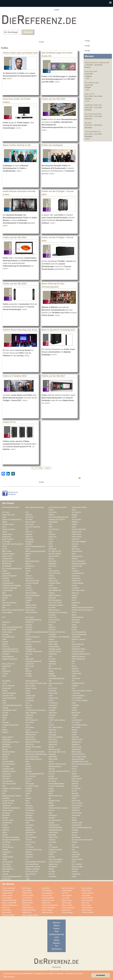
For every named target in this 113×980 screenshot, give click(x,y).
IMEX (27, 669)
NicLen (51, 762)
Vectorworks (7, 852)
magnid (74, 732)
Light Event (53, 713)
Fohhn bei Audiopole (52, 145)
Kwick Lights (53, 693)
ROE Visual (76, 801)
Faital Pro (52, 627)
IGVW (74, 666)
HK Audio (52, 659)
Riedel (74, 798)
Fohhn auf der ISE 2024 (53, 99)
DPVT (74, 600)
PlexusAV (75, 781)
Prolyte (51, 788)
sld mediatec (30, 820)
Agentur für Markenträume (12, 520)
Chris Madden (27, 891)
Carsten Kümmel (8, 891)
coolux (51, 585)
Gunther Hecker (28, 895)
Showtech (29, 818)
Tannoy (74, 835)
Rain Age (75, 793)
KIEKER (75, 686)
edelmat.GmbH (31, 605)
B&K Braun (76, 549)
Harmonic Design (55, 651)
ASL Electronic (54, 529)
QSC (4, 793)
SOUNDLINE (76, 825)
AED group (29, 517)
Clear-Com (29, 578)
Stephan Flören (48, 912)
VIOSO (51, 854)
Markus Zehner (8, 737)
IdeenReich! (7, 666)
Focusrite (6, 634)
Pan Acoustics (30, 776)
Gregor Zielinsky (88, 893)
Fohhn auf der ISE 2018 (15, 284)
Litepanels (29, 718)
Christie (51, 576)
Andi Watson (27, 888)
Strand (5, 832)
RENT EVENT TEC (56, 796)
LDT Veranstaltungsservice (12, 705)
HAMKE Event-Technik (10, 651)
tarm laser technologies (11, 837)
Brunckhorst (30, 566)
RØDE (51, 803)
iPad (56, 931)
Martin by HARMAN (56, 737)
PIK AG (28, 781)
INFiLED (28, 671)
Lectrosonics (53, 705)
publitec (51, 791)
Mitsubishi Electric (9, 752)
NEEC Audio (53, 759)
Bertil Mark (46, 888)
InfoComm (75, 671)
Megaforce (76, 744)
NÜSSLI (28, 766)
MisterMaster (76, 749)
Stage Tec (6, 830)
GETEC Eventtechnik (33, 642)
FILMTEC (52, 630)
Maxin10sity (7, 740)
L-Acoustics (76, 693)
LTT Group (76, 722)
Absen (74, 510)
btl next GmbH (77, 566)
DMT (4, 600)
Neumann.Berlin (8, 762)
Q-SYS (74, 791)
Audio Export (76, 534)
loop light (5, 722)
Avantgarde (30, 542)
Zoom (27, 876)
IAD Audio (52, 664)
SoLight (51, 823)
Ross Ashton (7, 912)
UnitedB (5, 850)
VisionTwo (29, 857)
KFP (50, 686)
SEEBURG (76, 810)
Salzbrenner (7, 806)
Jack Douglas (67, 895)
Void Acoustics (7, 862)
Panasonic (76, 776)
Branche (56, 923)
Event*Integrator (78, 617)
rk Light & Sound (8, 801)
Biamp (28, 559)
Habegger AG (30, 649)
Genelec (52, 639)
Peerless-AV (53, 779)
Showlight (29, 815)
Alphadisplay (53, 522)
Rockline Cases (54, 801)
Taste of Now (53, 837)
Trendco (28, 845)
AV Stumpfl (6, 542)
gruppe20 (29, 647)
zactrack (5, 874)
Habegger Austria (55, 649)
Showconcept (77, 813)
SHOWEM (6, 815)
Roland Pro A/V (8, 803)
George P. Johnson (79, 639)
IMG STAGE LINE (55, 669)
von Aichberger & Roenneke (35, 862)
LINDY (5, 718)
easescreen (6, 605)
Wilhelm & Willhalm (32, 869)
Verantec (29, 852)
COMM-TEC (76, 581)
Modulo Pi (6, 754)
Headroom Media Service (81, 654)
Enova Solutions (31, 612)
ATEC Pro (29, 532)
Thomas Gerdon (88, 912)
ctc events (29, 590)
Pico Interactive (8, 781)
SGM (50, 813)
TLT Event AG (30, 842)
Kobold (5, 691)
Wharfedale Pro (8, 869)
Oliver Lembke (67, 905)
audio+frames (77, 537)
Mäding (74, 730)
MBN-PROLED (31, 740)
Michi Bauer (26, 905)
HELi (27, 656)
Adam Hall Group (8, 515)
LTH (50, 722)
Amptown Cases (8, 524)
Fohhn (28, 634)
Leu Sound (52, 708)
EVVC (4, 625)
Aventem (29, 544)
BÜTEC (28, 568)
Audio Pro (29, 537)
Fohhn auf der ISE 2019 (15, 237)
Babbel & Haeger (8, 554)
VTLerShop (6, 864)
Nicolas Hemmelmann (50, 905)
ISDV (4, 676)
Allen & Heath (30, 522)
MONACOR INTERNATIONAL (36, 754)
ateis (50, 532)
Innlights (28, 674)
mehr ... (88, 79)
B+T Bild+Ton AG (55, 551)
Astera (5, 532)
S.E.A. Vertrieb (77, 803)
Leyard (74, 708)
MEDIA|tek (6, 744)
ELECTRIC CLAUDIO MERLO (13, 610)
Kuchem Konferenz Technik (82, 691)
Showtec (5, 818)
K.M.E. (5, 683)
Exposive (29, 625)
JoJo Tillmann (27, 898)
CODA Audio (53, 581)
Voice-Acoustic (77, 859)
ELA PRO (52, 608)
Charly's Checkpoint (9, 576)
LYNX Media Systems (80, 725)
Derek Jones (86, 891)
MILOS (28, 749)
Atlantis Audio (7, 534)
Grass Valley (53, 644)
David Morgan (67, 891)
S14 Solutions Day (92, 83)
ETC (4, 617)
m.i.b (4, 727)
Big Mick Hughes (68, 888)
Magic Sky (52, 732)
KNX (73, 688)
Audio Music (7, 537)
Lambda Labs (30, 696)
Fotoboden (52, 634)
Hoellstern (52, 661)
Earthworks (76, 603)
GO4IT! (5, 644)
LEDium (28, 708)
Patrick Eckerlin (28, 908)
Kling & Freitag (31, 688)
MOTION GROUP (78, 754)
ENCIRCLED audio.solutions (82, 610)
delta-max (75, 593)
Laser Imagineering (9, 698)
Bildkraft (75, 559)
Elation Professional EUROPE (83, 608)
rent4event (76, 796)
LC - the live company (80, 700)
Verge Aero (53, 852)
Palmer (74, 774)
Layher (51, 700)
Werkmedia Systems (33, 867)
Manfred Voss (27, 900)
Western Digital (77, 867)
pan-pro (51, 776)
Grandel (28, 644)
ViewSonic (29, 854)
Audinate (52, 534)
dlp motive (52, 598)
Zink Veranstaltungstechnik (12, 876)
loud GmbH (29, 722)
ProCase (75, 786)
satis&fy (51, 806)
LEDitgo (5, 708)
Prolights (29, 788)
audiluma (29, 534)
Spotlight (29, 828)
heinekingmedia (8, 656)
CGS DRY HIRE (54, 573)
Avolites (75, 546)
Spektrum (6, 828)
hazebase (6, 654)
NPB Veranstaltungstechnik (82, 764)
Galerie (57, 929)
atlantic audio (77, 532)
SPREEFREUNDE (55, 828)
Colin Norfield (47, 891)
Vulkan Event (53, 864)
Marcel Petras (67, 900)
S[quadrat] (52, 835)
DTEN (28, 603)
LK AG (74, 718)
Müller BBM (53, 757)
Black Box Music (8, 561)
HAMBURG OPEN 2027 (93, 105)
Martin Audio (30, 737)
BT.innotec (52, 566)
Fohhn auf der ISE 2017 (53, 376)
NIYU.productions (9, 764)
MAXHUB (75, 737)
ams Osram (30, 524)
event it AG (53, 617)
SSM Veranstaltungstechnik (82, 828)
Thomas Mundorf (8, 915)
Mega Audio (53, 744)
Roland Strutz (87, 910)
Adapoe (51, 515)
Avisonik (75, 544)
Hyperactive (30, 664)
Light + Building (31, 713)
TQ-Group (6, 845)
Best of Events (54, 556)
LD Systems (53, 703)
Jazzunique (76, 678)
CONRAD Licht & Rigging (11, 585)
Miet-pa (5, 749)
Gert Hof (65, 893)
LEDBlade (75, 705)
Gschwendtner (54, 647)
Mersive (51, 747)
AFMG (74, 517)
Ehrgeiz (74, 605)
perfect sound (77, 779)
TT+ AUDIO (30, 847)
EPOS (74, 612)
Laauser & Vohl (8, 696)
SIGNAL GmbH (8, 820)
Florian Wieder (8, 893)
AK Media (29, 520)
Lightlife (5, 715)
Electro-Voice (30, 610)
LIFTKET (5, 713)
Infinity (51, 671)
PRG (4, 786)
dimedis (5, 598)
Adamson (29, 515)
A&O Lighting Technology (34, 507)
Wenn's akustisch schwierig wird (58, 330)
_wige (27, 879)
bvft (50, 568)
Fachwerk (29, 627)
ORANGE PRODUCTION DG (59, 771)
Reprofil (28, 798)
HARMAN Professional (34, 651)
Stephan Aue (27, 912)
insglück (51, 674)
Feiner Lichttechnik (9, 630)
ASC (27, 529)
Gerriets (5, 642)
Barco (74, 554)
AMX (50, 524)
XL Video (52, 871)
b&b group (52, 549)
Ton (56, 946)
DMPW (74, 598)
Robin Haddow (47, 910)
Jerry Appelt (86, 895)
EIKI (4, 608)
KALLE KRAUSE (8, 686)
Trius (50, 845)
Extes (51, 625)
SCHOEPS (76, 808)
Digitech (75, 595)
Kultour (28, 693)
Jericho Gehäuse (32, 681)
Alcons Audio (76, 520)
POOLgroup (30, 784)
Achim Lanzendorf (9, 888)
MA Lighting (30, 727)
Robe (27, 801)
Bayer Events (7, 556)
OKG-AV (52, 769)
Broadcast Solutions (79, 564)
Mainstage (52, 735)
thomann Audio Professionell (82, 840)
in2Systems (6, 671)
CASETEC (76, 571)
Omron (74, 769)
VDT (73, 850)
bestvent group (77, 556)
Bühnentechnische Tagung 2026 (97, 63)
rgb (50, 798)
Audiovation (30, 539)
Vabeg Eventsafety (55, 850)
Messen (56, 943)
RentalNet (6, 798)
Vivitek (5, 859)
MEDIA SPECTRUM (33, 742)
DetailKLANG (7, 595)
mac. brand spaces (55, 727)
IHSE (4, 669)
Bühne (56, 926)
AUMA (51, 539)
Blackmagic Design (32, 561)
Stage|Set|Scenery (55, 830)
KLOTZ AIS (53, 688)
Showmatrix (53, 815)
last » (48, 468)
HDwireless (53, 654)
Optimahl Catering (9, 771)
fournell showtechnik (79, 634)
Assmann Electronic (79, 529)
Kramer (28, 691)
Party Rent (6, 779)
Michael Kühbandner (10, 905)
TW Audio (75, 847)
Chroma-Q (76, 576)
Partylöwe (29, 779)
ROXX (28, 803)
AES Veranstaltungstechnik (58, 517)
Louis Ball (65, 898)
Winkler (51, 869)
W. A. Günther (77, 864)
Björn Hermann (87, 888)
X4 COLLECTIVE (32, 871)
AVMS (51, 546)
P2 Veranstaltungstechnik (35, 774)
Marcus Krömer (87, 900)
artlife (74, 527)
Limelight (75, 715)
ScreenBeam (30, 810)
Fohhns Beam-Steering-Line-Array (20, 330)
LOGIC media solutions (57, 720)
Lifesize (74, 710)
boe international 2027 (93, 114)
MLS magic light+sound (57, 752)
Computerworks (8, 583)
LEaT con (29, 705)
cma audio (6, 581)
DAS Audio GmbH (78, 590)
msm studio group (32, 757)
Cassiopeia (6, 573)
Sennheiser (6, 813)
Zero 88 (51, 874)
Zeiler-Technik (30, 874)
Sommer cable (77, 823)
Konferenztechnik (56, 934)
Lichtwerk (52, 710)
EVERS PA (29, 622)
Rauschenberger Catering (12, 796)
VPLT (74, 862)
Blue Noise (52, 561)
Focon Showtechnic (79, 632)
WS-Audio (6, 871)
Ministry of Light (54, 749)
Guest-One (76, 647)
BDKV (28, 556)
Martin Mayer (67, 903)
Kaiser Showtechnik (56, 683)
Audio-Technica (8, 539)
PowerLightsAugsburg (56, 784)
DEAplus (52, 593)
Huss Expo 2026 (91, 71)
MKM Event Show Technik (35, 752)
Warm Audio (7, 867)
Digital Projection (55, 595)
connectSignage (78, 583)
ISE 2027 (88, 123)
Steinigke (75, 830)
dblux (4, 593)
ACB (27, 512)
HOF (73, 661)
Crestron (28, 588)
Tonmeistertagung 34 (93, 132)
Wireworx (75, 869)
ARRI (50, 527)
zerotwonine (76, 874)
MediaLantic (53, 742)
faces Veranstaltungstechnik (12, 627)
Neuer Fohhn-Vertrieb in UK (17, 145)
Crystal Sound (7, 590)
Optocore (29, 771)
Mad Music (52, 730)
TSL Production (8, 847)
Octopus (75, 766)
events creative (54, 620)
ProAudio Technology (56, 786)
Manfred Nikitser (88, 898)
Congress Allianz (55, 583)
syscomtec (29, 835)
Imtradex (75, 669)
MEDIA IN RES (77, 740)
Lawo (4, 700)
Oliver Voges (86, 905)
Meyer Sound (77, 747)
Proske (5, 791)
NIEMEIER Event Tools (80, 762)
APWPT (75, 524)
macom (28, 730)
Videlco (5, 854)
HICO (51, 656)
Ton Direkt (52, 842)
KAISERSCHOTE (78, 683)
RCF (27, 796)
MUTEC (5, 759)
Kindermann (7, 688)
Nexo (27, 762)
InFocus (5, 674)
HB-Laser (29, 654)
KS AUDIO (52, 691)
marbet (74, 735)
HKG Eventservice (78, 659)
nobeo (28, 764)
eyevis (74, 625)
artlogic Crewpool (8, 529)
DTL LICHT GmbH (55, 603)
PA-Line (51, 774)
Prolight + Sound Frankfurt (12, 788)
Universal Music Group (34, 850)
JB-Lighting (6, 681)
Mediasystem (77, 742)
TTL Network (53, 847)
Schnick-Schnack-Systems (58, 808)
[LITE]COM (6, 879)
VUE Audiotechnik (32, 864)
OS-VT (74, 771)
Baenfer (28, 554)
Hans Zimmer (47, 895)
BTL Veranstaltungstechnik (12, 568)
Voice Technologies (56, 859)
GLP (73, 642)
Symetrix (75, 832)
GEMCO (28, 639)
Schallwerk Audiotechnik (11, 808)
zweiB (74, 876)
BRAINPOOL (7, 564)
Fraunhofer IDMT (8, 637)
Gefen (4, 639)
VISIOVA (52, 857)
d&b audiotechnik (55, 590)
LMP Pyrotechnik (32, 720)
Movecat (5, 757)
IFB (50, 666)
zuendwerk (52, 876)
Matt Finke (85, 903)
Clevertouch (76, 578)
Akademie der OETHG (57, 520)
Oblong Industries (55, 766)
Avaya (51, 542)
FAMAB (74, 627)
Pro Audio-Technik (32, 786)
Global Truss (53, 642)
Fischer (74, 630)
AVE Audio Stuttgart (79, 542)
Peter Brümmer (87, 908)
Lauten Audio (53, 698)
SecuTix (51, 810)
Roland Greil (66, 910)
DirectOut (29, 598)
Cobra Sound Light (32, 581)
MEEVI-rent (30, 744)
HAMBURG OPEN (78, 649)
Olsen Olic (6, 908)
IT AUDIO (29, 676)
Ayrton (28, 549)
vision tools (76, 854)
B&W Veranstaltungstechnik (35, 551)
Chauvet (28, 576)
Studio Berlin (53, 832)
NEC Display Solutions (34, 759)
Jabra (74, 676)
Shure (74, 818)
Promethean (76, 788)
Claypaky (6, 578)
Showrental (76, 815)
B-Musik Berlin (77, 551)
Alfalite (5, 522)
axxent (5, 549)
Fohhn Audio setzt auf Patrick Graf (20, 53)
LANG (51, 696)
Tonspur (75, 842)
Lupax (28, 725)
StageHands (30, 830)
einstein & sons (31, 608)
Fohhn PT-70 (9, 422)
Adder (4, 517)
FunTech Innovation (32, 637)
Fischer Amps (7, 632)
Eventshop (76, 620)
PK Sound (52, 781)
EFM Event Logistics (56, 605)
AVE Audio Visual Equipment (13, 544)
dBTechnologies (31, 593)
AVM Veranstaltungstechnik (35, 546)
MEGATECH (7, 747)
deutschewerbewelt (32, 595)
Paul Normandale (68, 908)
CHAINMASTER (78, 573)
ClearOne (52, 578)
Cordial (74, 585)
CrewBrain (76, 588)
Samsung (29, 806)
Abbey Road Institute (79, 507)
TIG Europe (6, 842)
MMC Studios (77, 752)
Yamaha (75, 871)
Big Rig (51, 559)
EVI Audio (52, 622)
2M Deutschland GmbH (11, 507)
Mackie (5, 730)
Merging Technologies (33, 747)
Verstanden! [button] (101, 975)
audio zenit (52, 537)
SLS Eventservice (55, 820)
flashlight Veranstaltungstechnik (37, 632)
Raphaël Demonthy (29, 910)
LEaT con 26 (90, 94)
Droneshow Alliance (9, 603)
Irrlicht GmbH (77, 674)
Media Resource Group (11, 742)
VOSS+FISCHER (55, 862)
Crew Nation (53, 588)
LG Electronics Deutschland (35, 710)
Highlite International (10, 659)
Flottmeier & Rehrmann (57, 632)
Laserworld (29, 698)
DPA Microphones (55, 600)
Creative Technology (10, 588)
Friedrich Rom (27, 893)
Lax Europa (30, 700)
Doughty (28, 600)
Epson (74, 615)
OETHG (28, 769)
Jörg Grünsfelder (48, 898)
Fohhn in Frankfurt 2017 (15, 376)
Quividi (28, 793)
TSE (73, 845)
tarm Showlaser (31, 837)
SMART (75, 820)
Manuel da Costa (48, 900)
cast (27, 573)
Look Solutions (77, 720)
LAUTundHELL (77, 698)
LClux (4, 703)
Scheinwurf (29, 808)
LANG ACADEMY (78, 696)
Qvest (51, 793)
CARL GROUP (54, 571)
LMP (4, 720)
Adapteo (75, 515)
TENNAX (29, 840)
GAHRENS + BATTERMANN (59, 637)
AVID (50, 544)
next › (41, 468)
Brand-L (28, 564)
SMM (27, 823)
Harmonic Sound (78, 651)
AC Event (6, 512)
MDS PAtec (53, 740)
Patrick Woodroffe (48, 908)
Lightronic (52, 715)
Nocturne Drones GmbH (57, 764)
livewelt (51, 718)
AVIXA (5, 546)
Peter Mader (7, 910)
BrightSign (52, 564)
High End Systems (78, 656)
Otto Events (6, 774)
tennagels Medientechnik (11, 840)
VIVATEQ (75, 857)
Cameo (28, 571)
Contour (28, 585)
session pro (30, 813)
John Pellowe (7, 898)
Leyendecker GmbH (9, 710)
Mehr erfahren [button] (9, 977)
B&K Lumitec (7, 551)
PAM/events (7, 776)
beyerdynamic (7, 559)
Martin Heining (27, 903)
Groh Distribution (78, 644)
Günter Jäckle (7, 895)
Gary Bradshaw (48, 893)
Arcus (4, 527)
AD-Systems (76, 512)
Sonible (5, 825)
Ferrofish (29, 630)
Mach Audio (76, 727)
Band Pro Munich (55, 554)
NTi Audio (6, 766)
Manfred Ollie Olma (9, 900)
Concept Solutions (32, 583)
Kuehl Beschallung (9, 693)
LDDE (74, 703)
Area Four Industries (33, 527)
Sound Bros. (30, 825)
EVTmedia (76, 622)
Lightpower (29, 715)
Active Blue (53, 512)
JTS (73, 681)
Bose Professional (78, 561)
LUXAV (51, 725)
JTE (50, 681)
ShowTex (52, 818)
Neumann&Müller (78, 759)
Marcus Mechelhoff (9, 903)
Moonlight (52, 754)
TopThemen (56, 949)
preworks (75, 784)
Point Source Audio (9, 784)
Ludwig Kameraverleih (10, 725)
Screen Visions (8, 810)
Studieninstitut (30, 832)
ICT (73, 664)
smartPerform (7, 823)
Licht (56, 937)
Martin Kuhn (46, 903)
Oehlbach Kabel (8, 769)
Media (56, 940)
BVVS (74, 568)
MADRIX (5, 732)
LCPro (28, 703)
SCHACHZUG (77, 806)
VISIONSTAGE (8, 857)
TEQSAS (52, 840)
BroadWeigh (7, 566)
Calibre (5, 571)
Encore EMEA (7, 612)
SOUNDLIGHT (54, 825)
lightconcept (76, 713)
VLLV (27, 859)
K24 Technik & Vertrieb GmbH (36, 683)
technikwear (76, 837)
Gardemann (76, 637)
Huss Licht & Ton (8, 664)
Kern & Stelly (30, 686)
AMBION (75, 522)
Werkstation (53, 867)
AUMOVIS (75, 539)
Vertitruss (75, 852)
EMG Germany (54, 610)
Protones (29, 791)
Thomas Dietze (67, 912)
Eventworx (6, 622)
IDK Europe (30, 666)
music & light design (79, 757)
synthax (5, 835)
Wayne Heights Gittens (30, 915)
